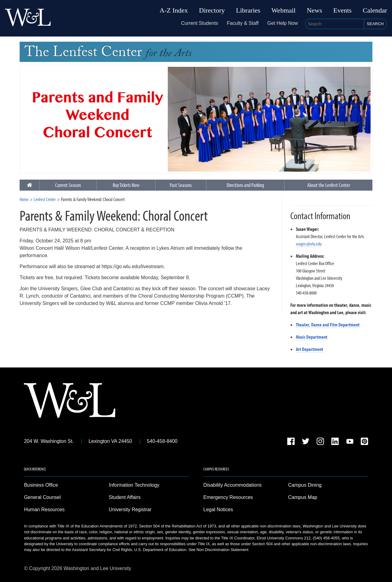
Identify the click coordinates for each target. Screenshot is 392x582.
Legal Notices (218, 510)
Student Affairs (125, 497)
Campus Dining (305, 485)
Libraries (248, 10)
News (315, 10)
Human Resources (44, 510)
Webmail (283, 10)
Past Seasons (181, 185)
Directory (212, 10)
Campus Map (303, 497)
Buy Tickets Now (126, 185)
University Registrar (130, 510)
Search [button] (375, 24)
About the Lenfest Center (329, 185)
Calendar (375, 10)
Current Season (68, 185)
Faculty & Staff (243, 23)
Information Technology (134, 485)
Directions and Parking (245, 185)
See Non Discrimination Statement (218, 550)
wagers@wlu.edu (309, 244)
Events (342, 10)
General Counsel (42, 497)
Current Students (200, 23)
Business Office (41, 485)
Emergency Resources (228, 497)
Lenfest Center (45, 199)
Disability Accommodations (232, 485)
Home (24, 199)
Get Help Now (283, 23)
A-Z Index (174, 10)
